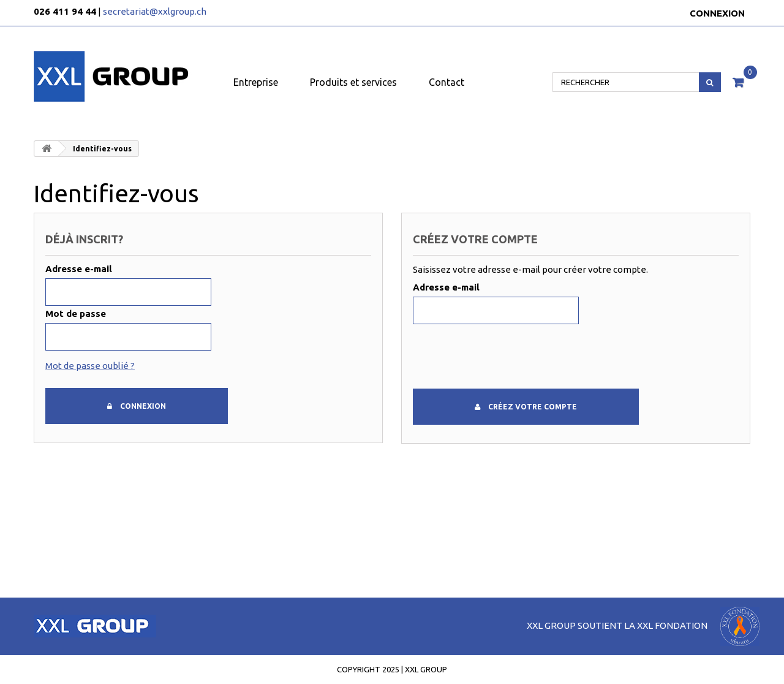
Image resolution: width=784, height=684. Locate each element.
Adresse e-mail (79, 269)
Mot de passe (76, 313)
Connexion (717, 13)
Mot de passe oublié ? (90, 366)
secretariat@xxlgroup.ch (155, 11)
